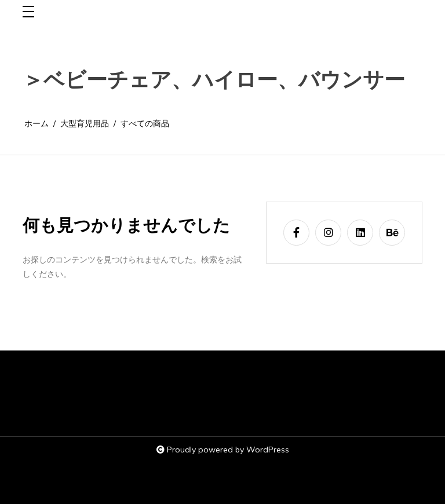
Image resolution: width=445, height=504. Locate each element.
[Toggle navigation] (28, 12)
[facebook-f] (296, 233)
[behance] (392, 233)
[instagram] (328, 233)
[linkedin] (360, 233)
